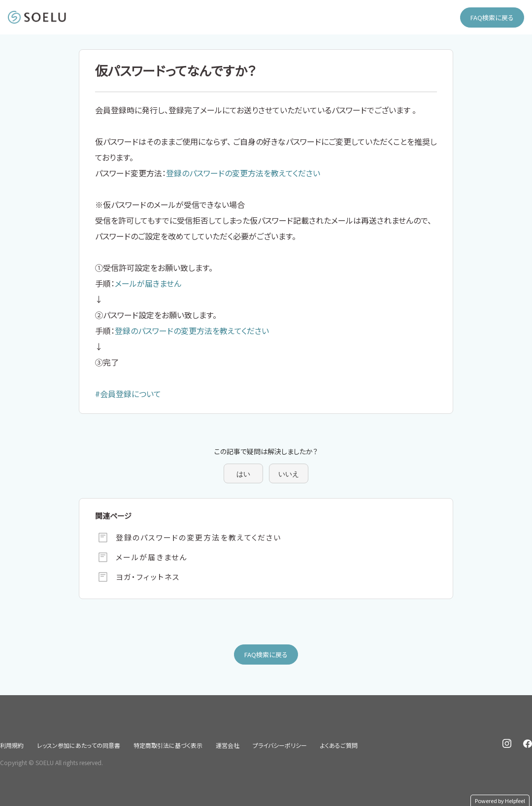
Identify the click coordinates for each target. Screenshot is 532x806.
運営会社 (228, 745)
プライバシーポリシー (280, 745)
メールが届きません (148, 283)
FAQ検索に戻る (492, 17)
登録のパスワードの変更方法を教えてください (243, 173)
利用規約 (12, 745)
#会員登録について (128, 394)
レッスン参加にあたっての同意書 (79, 745)
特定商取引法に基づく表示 (168, 745)
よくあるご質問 (339, 745)
